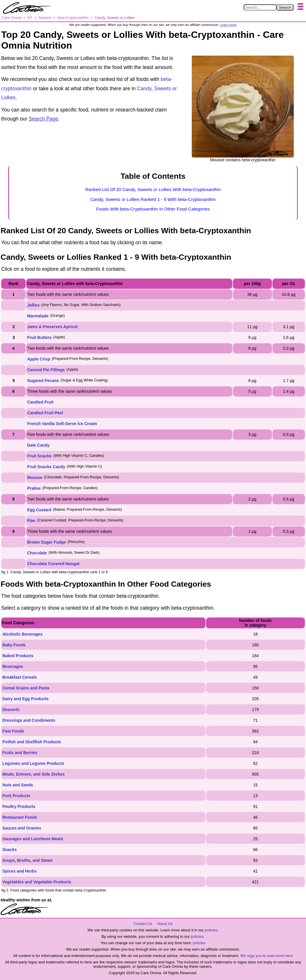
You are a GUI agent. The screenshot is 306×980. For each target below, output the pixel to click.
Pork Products (16, 796)
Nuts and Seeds (18, 785)
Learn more (228, 25)
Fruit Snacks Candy (46, 467)
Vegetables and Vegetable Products (37, 882)
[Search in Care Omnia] (260, 7)
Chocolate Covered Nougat (53, 564)
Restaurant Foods (20, 817)
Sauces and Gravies (22, 828)
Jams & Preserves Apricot (52, 327)
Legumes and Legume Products (33, 763)
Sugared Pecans (43, 381)
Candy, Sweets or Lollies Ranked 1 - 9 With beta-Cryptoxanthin (153, 199)
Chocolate (37, 553)
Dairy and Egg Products (25, 699)
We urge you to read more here (266, 956)
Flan (31, 521)
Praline (34, 488)
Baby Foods (14, 645)
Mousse (35, 477)
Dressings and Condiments (29, 720)
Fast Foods (13, 731)
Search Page (43, 119)
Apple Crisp (39, 359)
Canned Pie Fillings (46, 370)
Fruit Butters (39, 337)
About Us (165, 924)
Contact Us (143, 924)
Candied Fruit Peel (45, 413)
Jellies (33, 305)
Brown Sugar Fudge (46, 542)
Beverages (13, 666)
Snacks (9, 850)
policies (211, 930)
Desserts (11, 710)
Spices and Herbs (20, 871)
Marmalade (38, 316)
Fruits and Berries (20, 753)
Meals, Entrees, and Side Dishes (34, 774)
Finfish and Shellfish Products (32, 742)
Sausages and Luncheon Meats (33, 839)
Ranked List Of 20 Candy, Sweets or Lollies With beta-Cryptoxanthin (153, 189)
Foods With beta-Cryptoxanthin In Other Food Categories (153, 209)
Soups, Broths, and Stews (28, 860)
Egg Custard (39, 510)
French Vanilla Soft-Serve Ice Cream (62, 424)
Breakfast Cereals (20, 677)
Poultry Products (19, 806)
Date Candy (38, 445)
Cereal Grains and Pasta (26, 688)
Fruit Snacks (39, 456)
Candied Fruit (40, 402)
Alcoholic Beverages (22, 634)
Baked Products (18, 656)
